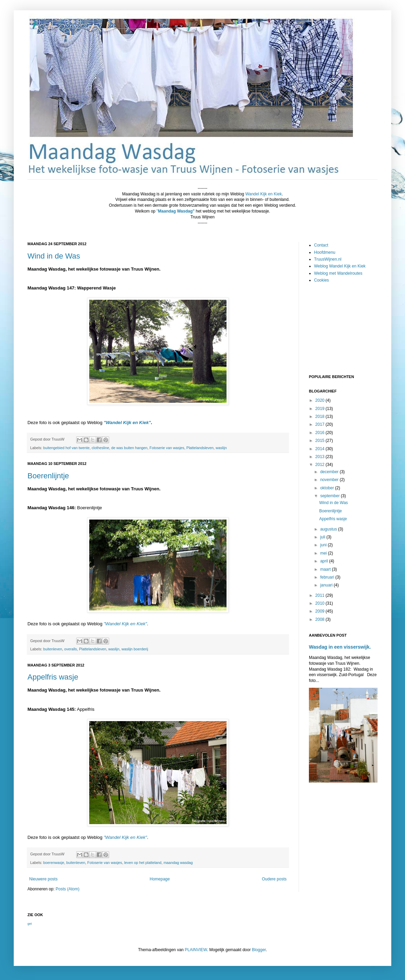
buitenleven (53, 649)
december (330, 472)
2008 (321, 619)
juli (323, 537)
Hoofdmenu (325, 252)
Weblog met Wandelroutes (338, 273)
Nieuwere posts (43, 879)
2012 (321, 465)
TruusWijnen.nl (328, 259)
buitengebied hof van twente (66, 448)
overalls (71, 649)
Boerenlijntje (48, 476)
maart (326, 569)
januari (327, 585)
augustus (329, 529)
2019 (321, 409)
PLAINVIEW (196, 950)
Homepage (160, 879)
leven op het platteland (143, 863)
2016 (321, 433)
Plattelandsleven (200, 448)
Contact (321, 245)
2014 (321, 449)
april (325, 561)
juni (324, 545)
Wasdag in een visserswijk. (340, 647)
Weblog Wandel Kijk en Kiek (340, 266)
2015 (321, 441)
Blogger (259, 950)
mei (324, 553)
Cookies (321, 280)
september (331, 496)
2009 (321, 611)
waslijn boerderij (135, 649)
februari (328, 577)
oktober (328, 488)
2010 (321, 603)
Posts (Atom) (67, 889)
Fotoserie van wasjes (167, 448)
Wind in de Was (54, 256)
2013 (321, 457)
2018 (321, 417)
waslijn (221, 448)
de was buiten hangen (129, 448)
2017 (321, 424)
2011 (321, 595)
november (330, 480)
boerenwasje (54, 863)
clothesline (100, 448)
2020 (321, 400)
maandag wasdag (178, 863)
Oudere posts (274, 879)
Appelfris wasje (53, 677)
